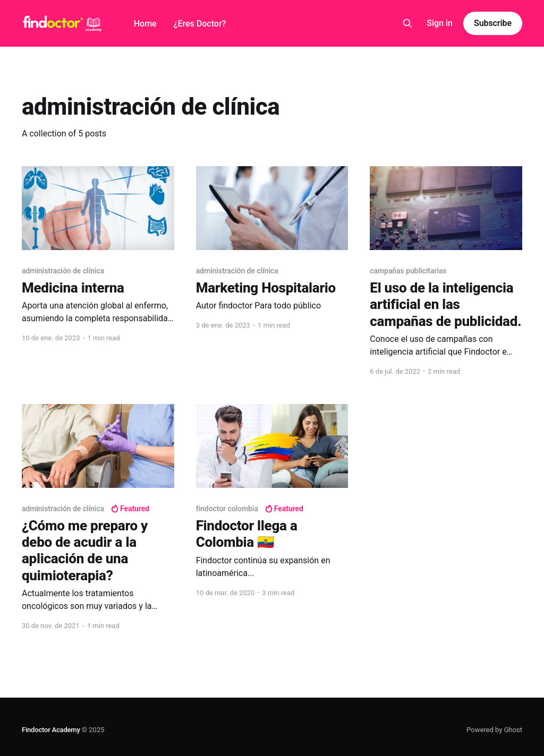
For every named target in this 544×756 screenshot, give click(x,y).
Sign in (440, 23)
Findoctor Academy (51, 730)
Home (145, 24)
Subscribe (493, 23)
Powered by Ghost (494, 730)
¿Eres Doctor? (200, 24)
